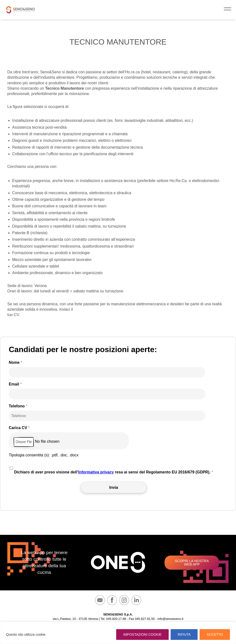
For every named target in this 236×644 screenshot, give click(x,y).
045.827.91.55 (145, 619)
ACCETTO (215, 634)
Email (15, 384)
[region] (118, 633)
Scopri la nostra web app (192, 563)
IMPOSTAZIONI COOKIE (142, 634)
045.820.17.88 (116, 619)
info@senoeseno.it (170, 619)
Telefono (18, 406)
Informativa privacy (96, 472)
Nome (15, 363)
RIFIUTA (184, 634)
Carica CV (19, 428)
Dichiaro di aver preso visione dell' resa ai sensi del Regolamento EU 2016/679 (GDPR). (114, 472)
